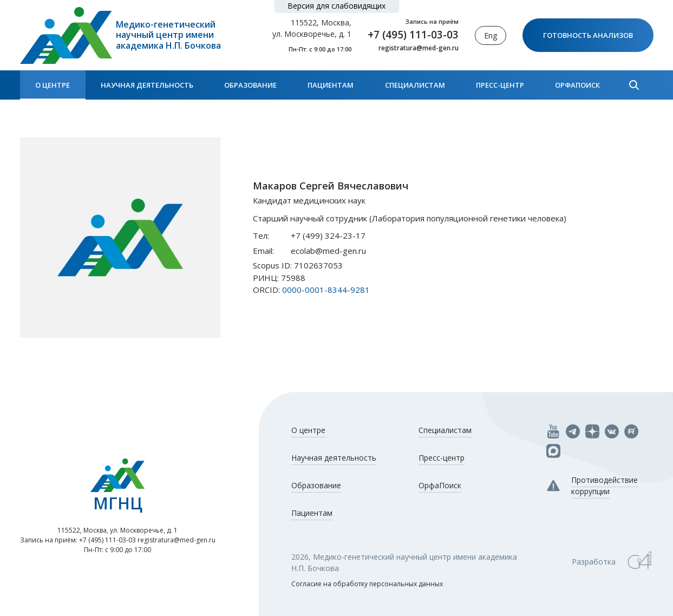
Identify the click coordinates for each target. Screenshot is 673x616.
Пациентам (331, 85)
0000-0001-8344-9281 (326, 290)
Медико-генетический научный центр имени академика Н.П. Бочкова (168, 35)
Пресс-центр (500, 85)
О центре (53, 85)
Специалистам (415, 85)
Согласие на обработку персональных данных (367, 584)
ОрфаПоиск (577, 85)
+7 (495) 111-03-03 (413, 35)
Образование (250, 85)
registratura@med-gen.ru (419, 48)
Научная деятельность (147, 85)
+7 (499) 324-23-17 (328, 235)
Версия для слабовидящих (336, 6)
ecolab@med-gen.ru (328, 251)
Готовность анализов (588, 35)
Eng (491, 35)
